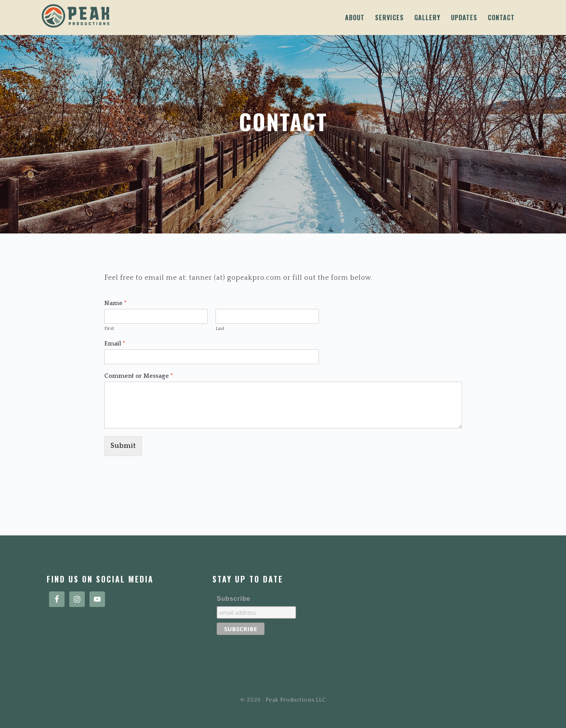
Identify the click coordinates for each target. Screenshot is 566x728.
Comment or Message (139, 376)
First (109, 328)
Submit (123, 446)
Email (115, 344)
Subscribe (233, 599)
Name (116, 303)
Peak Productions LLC (133, 16)
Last (220, 328)
